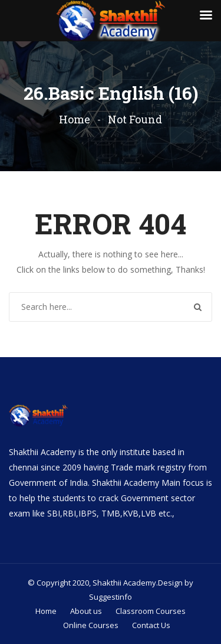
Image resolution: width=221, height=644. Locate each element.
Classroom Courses (151, 611)
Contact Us (151, 625)
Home (75, 119)
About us (86, 611)
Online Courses (91, 625)
